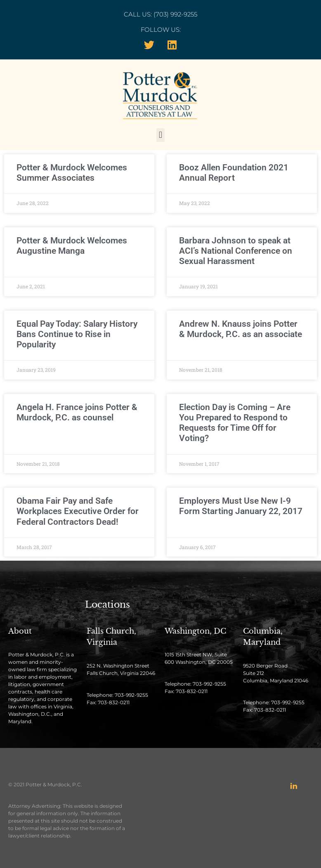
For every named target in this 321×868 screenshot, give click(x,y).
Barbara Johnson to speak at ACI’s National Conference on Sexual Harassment (236, 251)
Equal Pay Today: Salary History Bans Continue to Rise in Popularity (77, 334)
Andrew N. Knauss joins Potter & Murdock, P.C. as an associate (241, 329)
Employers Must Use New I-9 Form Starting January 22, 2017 (241, 506)
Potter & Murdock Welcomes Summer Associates (72, 173)
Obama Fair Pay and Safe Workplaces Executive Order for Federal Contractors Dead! (78, 511)
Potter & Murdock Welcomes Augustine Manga (72, 246)
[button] (160, 135)
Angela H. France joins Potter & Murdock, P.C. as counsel (77, 412)
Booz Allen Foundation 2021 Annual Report (234, 173)
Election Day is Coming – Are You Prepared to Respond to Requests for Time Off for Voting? (235, 423)
